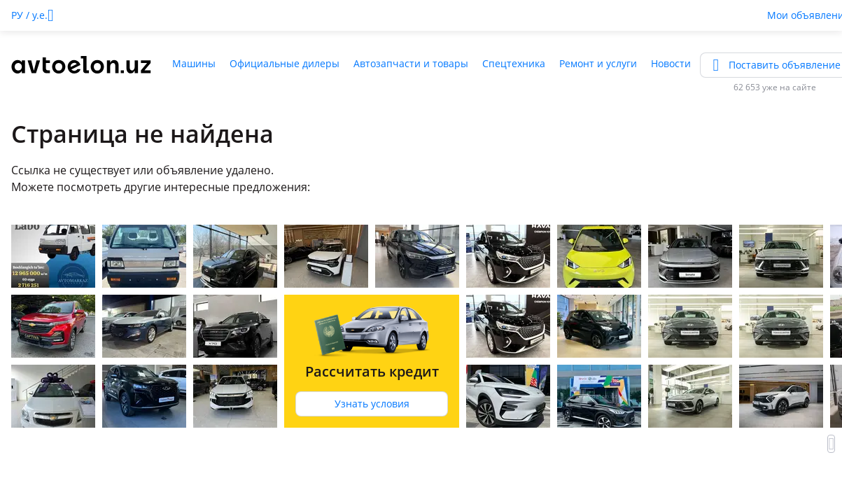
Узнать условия (372, 404)
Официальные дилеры (285, 63)
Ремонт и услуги (598, 63)
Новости (671, 63)
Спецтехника (514, 63)
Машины (194, 63)
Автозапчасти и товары (411, 63)
